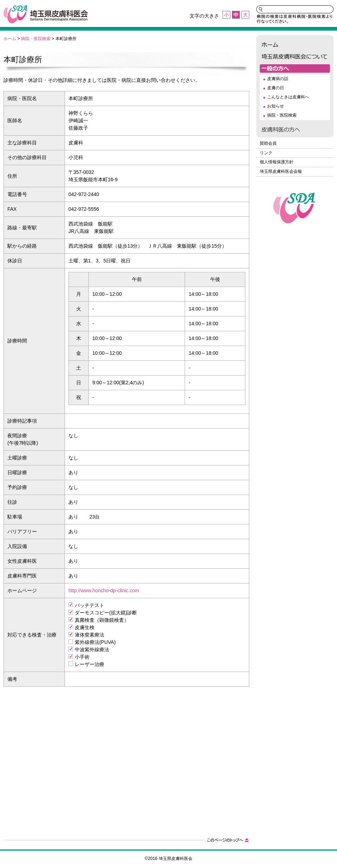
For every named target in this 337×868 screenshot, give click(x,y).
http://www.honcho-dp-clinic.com (104, 590)
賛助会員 (268, 143)
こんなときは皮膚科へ (288, 97)
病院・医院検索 (36, 39)
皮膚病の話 (278, 79)
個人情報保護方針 (277, 162)
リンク (266, 153)
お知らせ (276, 106)
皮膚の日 (276, 88)
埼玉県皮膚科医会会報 (281, 171)
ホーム (10, 39)
